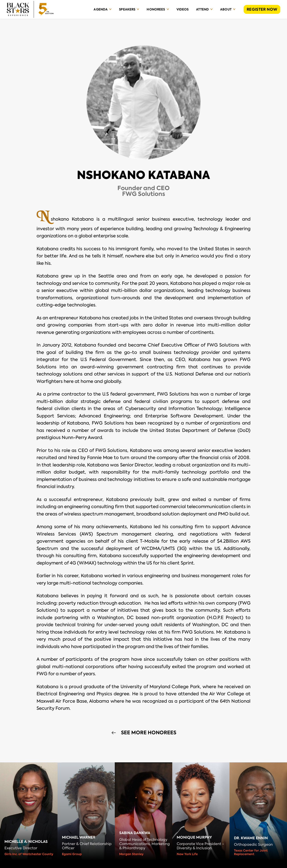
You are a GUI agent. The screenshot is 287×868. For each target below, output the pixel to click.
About (226, 9)
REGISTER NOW (262, 9)
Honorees (156, 9)
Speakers (127, 9)
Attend (202, 9)
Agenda (101, 9)
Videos (183, 9)
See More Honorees (149, 733)
